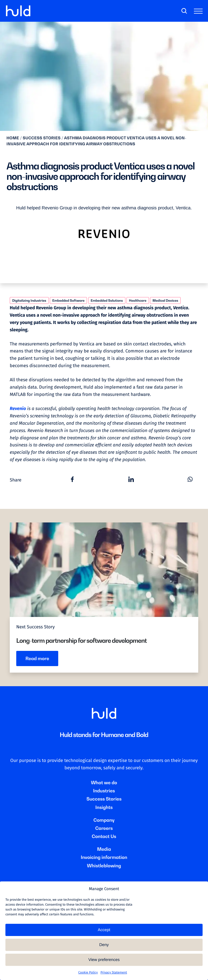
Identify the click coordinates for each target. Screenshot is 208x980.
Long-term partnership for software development (82, 641)
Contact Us (104, 836)
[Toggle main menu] (199, 12)
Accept (104, 930)
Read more (37, 658)
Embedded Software (68, 300)
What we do (104, 783)
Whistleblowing (104, 866)
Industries (104, 791)
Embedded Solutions (107, 300)
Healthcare (138, 300)
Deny (104, 945)
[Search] (184, 11)
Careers (104, 828)
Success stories (42, 138)
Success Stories (104, 799)
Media (104, 849)
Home (13, 138)
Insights (104, 807)
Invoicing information (104, 857)
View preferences (104, 960)
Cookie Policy (88, 973)
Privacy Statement (114, 973)
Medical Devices (165, 300)
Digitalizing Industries (29, 300)
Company (104, 820)
